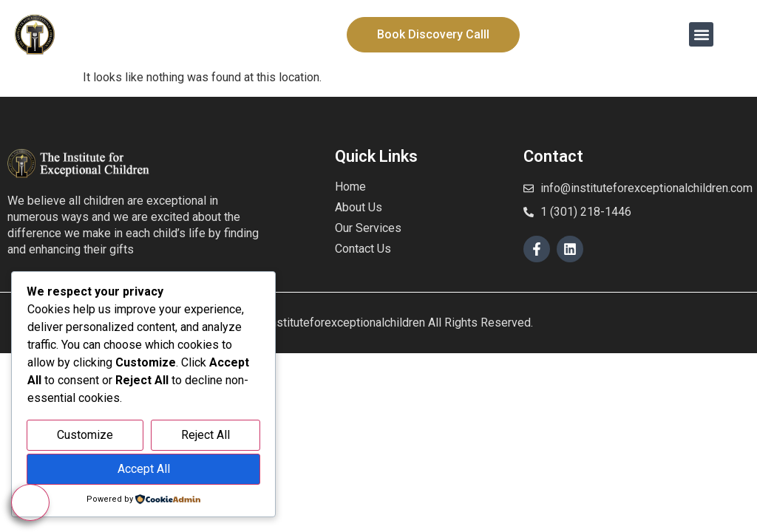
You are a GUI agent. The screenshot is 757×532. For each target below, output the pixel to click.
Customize (85, 435)
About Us (359, 207)
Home (350, 187)
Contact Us (363, 249)
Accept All (144, 469)
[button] (701, 34)
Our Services (368, 228)
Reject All (206, 435)
